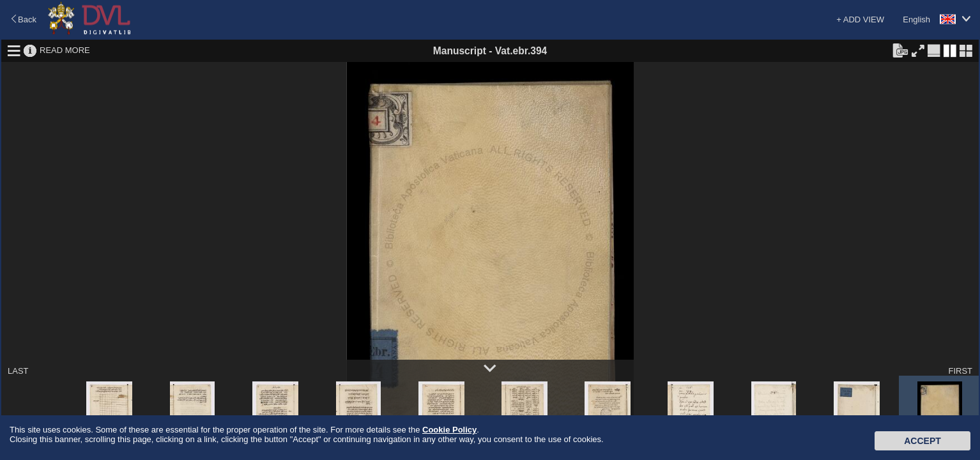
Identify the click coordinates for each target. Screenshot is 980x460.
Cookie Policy (449, 430)
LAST (18, 371)
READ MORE (65, 50)
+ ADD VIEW (860, 19)
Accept (923, 441)
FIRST (960, 371)
